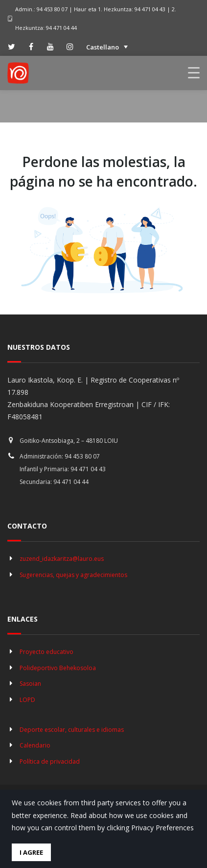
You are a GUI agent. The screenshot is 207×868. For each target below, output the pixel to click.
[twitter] (11, 47)
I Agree (31, 852)
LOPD (27, 700)
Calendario (35, 745)
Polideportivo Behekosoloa (58, 668)
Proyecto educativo (46, 652)
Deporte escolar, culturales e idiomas (72, 730)
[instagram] (70, 47)
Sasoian (30, 684)
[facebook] (31, 47)
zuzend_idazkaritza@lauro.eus (62, 559)
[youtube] (50, 47)
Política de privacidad (50, 761)
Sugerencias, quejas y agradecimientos (73, 575)
